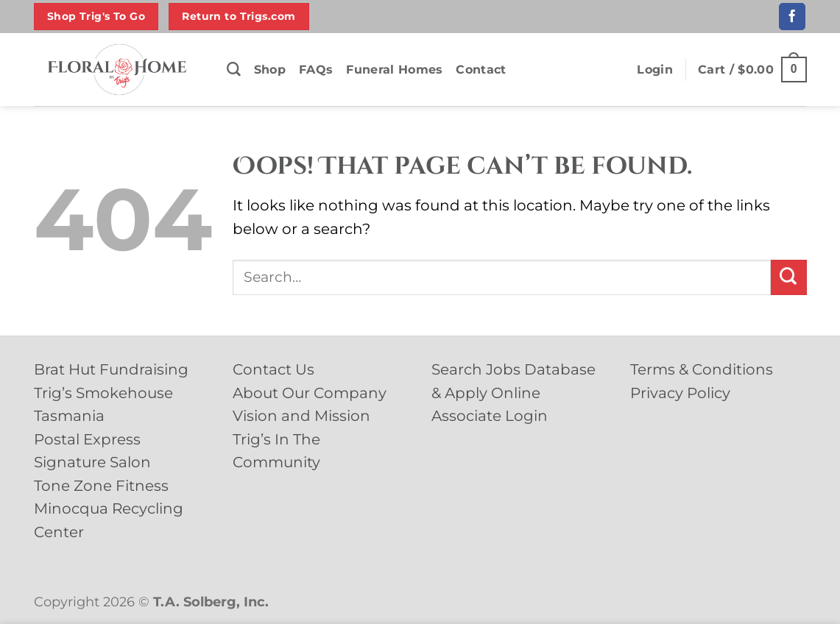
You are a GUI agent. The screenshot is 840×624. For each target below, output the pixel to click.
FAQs (316, 70)
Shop (270, 70)
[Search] (234, 70)
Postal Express (87, 439)
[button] (655, 70)
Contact (481, 70)
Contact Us (273, 369)
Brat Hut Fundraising (111, 369)
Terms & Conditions (702, 369)
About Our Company (310, 393)
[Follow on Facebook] (792, 16)
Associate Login (490, 416)
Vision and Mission (301, 416)
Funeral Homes (394, 70)
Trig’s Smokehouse (103, 393)
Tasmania (69, 416)
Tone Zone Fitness (101, 486)
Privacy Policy (680, 393)
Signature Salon (92, 462)
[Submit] (788, 277)
